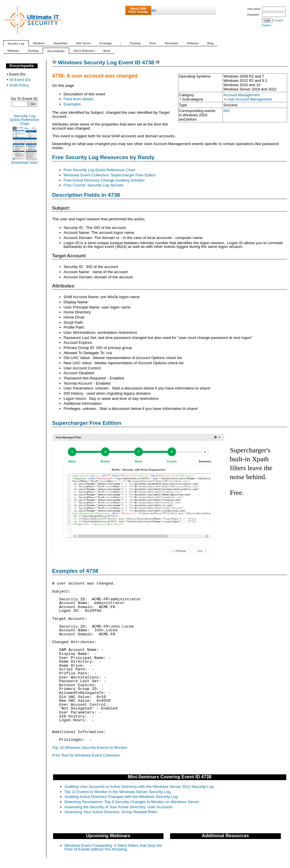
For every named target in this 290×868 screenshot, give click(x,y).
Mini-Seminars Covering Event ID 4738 (170, 777)
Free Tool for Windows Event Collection (86, 755)
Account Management (242, 95)
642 (227, 111)
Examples (72, 104)
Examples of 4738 (75, 571)
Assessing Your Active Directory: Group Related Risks (111, 812)
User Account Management (249, 99)
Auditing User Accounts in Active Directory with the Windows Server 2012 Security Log (139, 787)
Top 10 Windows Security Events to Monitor (90, 748)
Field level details (79, 99)
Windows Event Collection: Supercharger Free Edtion (110, 175)
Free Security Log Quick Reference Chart (99, 170)
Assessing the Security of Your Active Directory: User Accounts (119, 807)
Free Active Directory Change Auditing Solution (104, 180)
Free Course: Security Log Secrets (94, 185)
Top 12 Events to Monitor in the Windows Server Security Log (117, 792)
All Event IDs (20, 80)
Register (267, 25)
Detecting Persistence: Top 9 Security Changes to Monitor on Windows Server (132, 802)
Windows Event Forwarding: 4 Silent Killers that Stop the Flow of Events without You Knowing (113, 847)
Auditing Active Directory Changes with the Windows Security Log (121, 797)
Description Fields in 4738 (86, 195)
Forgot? (279, 20)
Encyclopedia (22, 66)
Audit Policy (19, 85)
